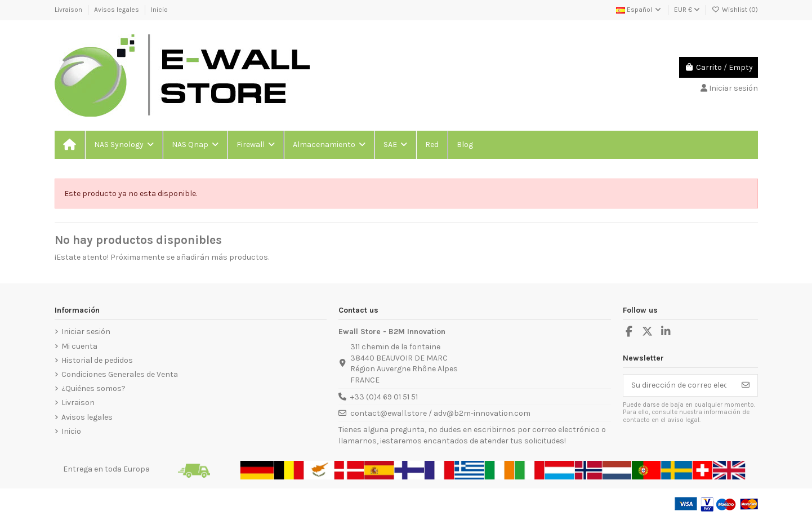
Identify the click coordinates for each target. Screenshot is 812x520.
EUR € (687, 10)
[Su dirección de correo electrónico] (679, 385)
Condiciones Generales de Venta (120, 374)
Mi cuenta (79, 346)
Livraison (69, 10)
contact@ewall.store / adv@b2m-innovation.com (440, 413)
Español (639, 10)
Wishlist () (735, 10)
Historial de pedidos (97, 360)
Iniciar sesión (86, 332)
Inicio (159, 10)
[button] (123, 145)
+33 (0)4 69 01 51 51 (384, 397)
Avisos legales (117, 10)
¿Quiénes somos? (93, 388)
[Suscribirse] (746, 385)
